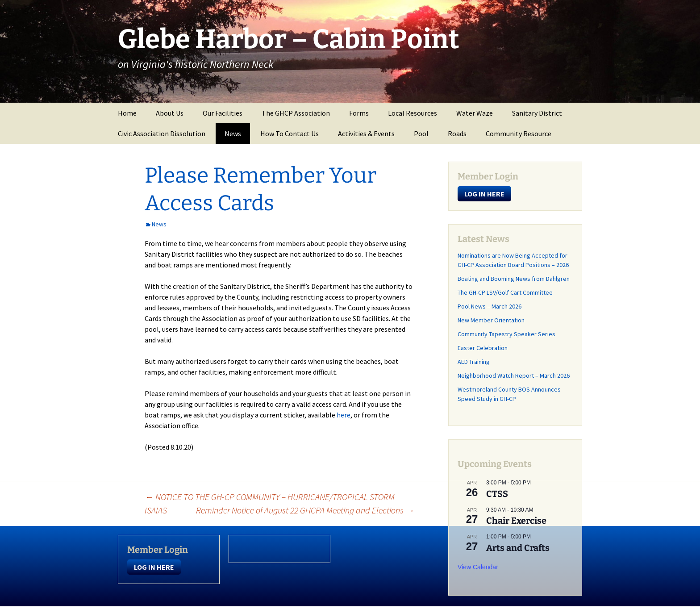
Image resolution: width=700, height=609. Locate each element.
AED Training (474, 362)
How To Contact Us (290, 133)
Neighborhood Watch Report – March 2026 (514, 375)
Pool (421, 133)
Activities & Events (366, 133)
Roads (457, 133)
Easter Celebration (483, 348)
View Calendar (478, 567)
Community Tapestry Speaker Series (506, 334)
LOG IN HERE (484, 194)
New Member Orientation (491, 320)
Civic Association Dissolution (162, 133)
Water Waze (475, 113)
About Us (170, 113)
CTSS (497, 494)
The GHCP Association (296, 113)
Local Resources (412, 113)
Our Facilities (223, 113)
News (233, 133)
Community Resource (519, 133)
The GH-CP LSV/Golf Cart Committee (505, 292)
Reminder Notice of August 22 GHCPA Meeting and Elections (305, 510)
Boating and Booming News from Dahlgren (514, 279)
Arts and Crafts (518, 548)
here (344, 415)
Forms (359, 113)
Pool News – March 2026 (490, 306)
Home (127, 113)
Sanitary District (537, 113)
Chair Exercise (516, 521)
